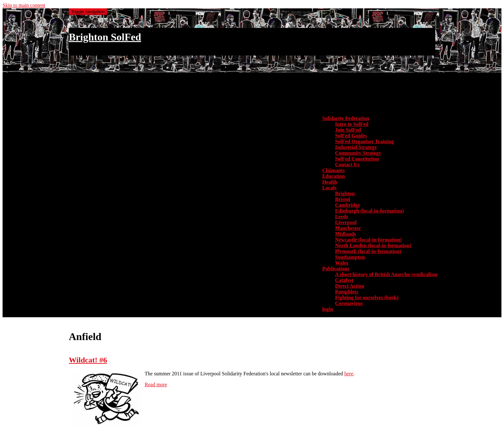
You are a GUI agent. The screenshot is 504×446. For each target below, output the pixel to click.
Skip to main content (24, 5)
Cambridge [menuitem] (347, 205)
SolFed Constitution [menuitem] (357, 159)
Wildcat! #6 (88, 360)
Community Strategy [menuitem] (358, 153)
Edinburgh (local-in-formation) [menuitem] (369, 211)
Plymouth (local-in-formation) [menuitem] (368, 251)
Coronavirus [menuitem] (349, 303)
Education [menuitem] (333, 176)
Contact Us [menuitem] (347, 165)
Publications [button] (336, 269)
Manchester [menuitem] (348, 228)
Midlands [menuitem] (345, 234)
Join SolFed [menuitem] (348, 130)
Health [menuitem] (329, 182)
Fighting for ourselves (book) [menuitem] (367, 297)
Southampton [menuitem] (350, 257)
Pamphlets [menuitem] (346, 292)
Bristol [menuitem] (342, 199)
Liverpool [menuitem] (346, 222)
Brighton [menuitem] (345, 193)
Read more (156, 385)
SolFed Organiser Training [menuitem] (364, 141)
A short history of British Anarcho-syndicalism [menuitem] (386, 274)
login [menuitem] (328, 309)
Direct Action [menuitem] (350, 286)
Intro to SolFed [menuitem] (352, 124)
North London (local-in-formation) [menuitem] (373, 245)
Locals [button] (329, 188)
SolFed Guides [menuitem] (351, 136)
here (349, 374)
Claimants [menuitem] (333, 170)
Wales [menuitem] (342, 263)
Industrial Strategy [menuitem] (356, 147)
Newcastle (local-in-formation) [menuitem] (368, 240)
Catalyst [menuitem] (344, 280)
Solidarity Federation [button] (346, 118)
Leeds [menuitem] (341, 217)
